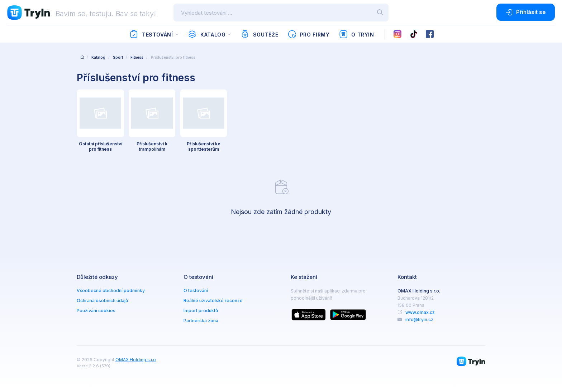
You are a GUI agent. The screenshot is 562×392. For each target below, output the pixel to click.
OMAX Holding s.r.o (136, 360)
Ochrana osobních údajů (102, 301)
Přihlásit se (526, 12)
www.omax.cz (420, 312)
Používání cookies (96, 311)
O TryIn (357, 34)
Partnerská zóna (201, 321)
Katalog (207, 34)
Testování (151, 34)
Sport (118, 57)
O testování (196, 291)
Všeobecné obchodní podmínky (111, 291)
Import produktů (201, 311)
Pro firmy (308, 34)
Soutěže (259, 34)
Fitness (137, 57)
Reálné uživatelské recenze (213, 301)
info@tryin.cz (419, 320)
